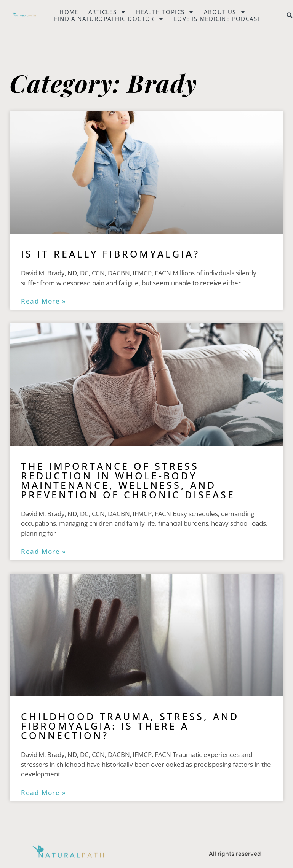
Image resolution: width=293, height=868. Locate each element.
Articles (107, 12)
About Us (225, 12)
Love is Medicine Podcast (217, 19)
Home (69, 12)
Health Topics (165, 12)
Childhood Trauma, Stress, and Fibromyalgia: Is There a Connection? (130, 726)
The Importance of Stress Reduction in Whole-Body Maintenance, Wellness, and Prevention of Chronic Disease (128, 480)
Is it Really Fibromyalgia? (110, 254)
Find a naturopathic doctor (109, 19)
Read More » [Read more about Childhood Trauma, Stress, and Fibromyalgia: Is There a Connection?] (44, 793)
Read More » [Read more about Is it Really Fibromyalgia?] (44, 301)
